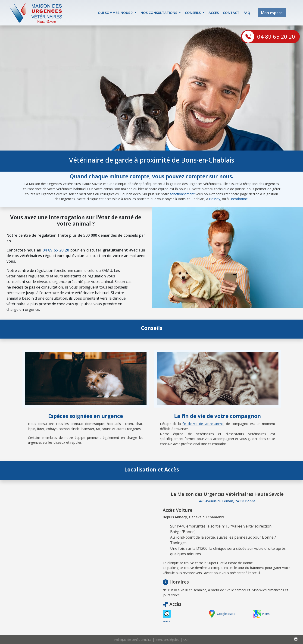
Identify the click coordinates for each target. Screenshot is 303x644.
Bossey (215, 199)
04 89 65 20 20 (276, 36)
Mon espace (272, 13)
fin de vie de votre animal (203, 424)
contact (231, 13)
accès (214, 13)
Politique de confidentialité (133, 640)
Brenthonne (239, 199)
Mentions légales (167, 640)
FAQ (247, 13)
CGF (186, 640)
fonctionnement (182, 194)
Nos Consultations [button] (159, 13)
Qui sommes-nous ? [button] (116, 13)
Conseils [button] (193, 13)
